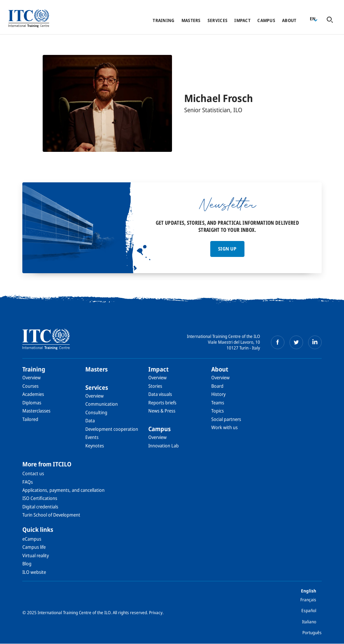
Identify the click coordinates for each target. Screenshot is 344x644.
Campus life (34, 547)
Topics (218, 411)
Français (308, 600)
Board (217, 386)
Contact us (33, 473)
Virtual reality (36, 555)
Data (90, 420)
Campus (266, 20)
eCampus (32, 539)
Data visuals (160, 394)
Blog (27, 563)
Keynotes (95, 446)
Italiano (309, 622)
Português (312, 632)
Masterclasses (36, 411)
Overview (31, 377)
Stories (155, 386)
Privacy (156, 612)
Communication (102, 404)
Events (92, 437)
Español (309, 610)
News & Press (162, 411)
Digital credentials (40, 507)
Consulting (96, 412)
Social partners (226, 419)
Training (164, 20)
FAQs (28, 482)
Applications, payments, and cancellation (63, 490)
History (218, 394)
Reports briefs (162, 402)
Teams (218, 402)
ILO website (34, 572)
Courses (30, 386)
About (289, 20)
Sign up (227, 249)
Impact (242, 20)
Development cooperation (112, 429)
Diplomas (32, 402)
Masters (191, 20)
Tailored (30, 419)
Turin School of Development (51, 515)
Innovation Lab (164, 446)
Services (218, 20)
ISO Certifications (40, 498)
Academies (33, 394)
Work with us (224, 427)
